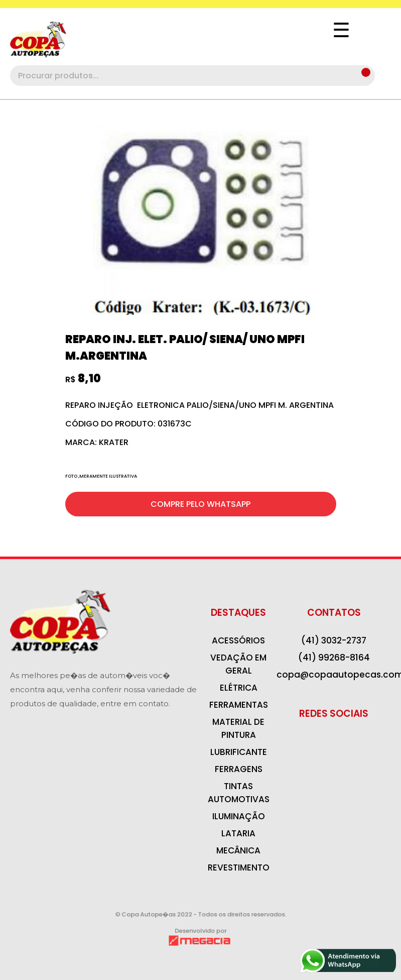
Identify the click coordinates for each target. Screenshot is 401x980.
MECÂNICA (238, 850)
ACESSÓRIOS (238, 640)
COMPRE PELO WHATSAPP (200, 504)
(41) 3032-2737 (334, 640)
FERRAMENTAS (239, 705)
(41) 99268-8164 (334, 658)
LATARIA (238, 833)
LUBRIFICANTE (239, 752)
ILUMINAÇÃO (239, 816)
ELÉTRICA (239, 688)
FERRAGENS (239, 769)
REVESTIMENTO (239, 867)
